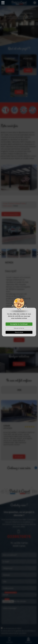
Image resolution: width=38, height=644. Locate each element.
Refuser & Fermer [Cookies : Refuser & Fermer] (19, 328)
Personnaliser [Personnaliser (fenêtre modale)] (19, 332)
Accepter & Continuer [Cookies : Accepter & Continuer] (19, 324)
